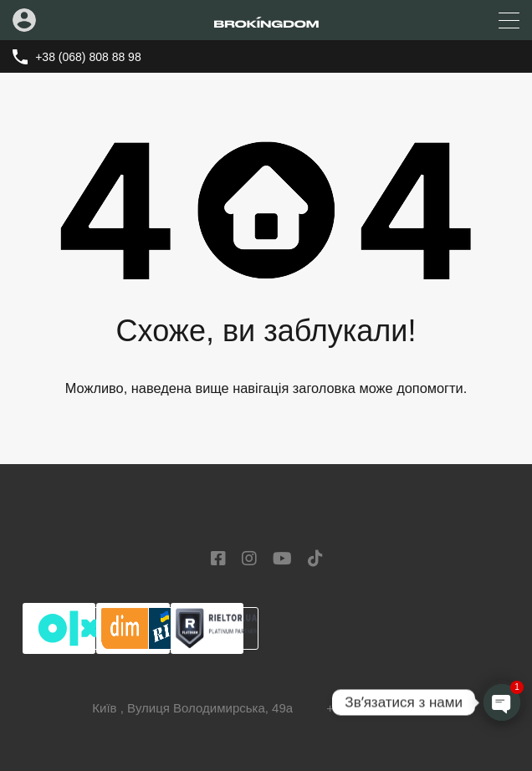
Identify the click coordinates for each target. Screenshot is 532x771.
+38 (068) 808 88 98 (88, 57)
